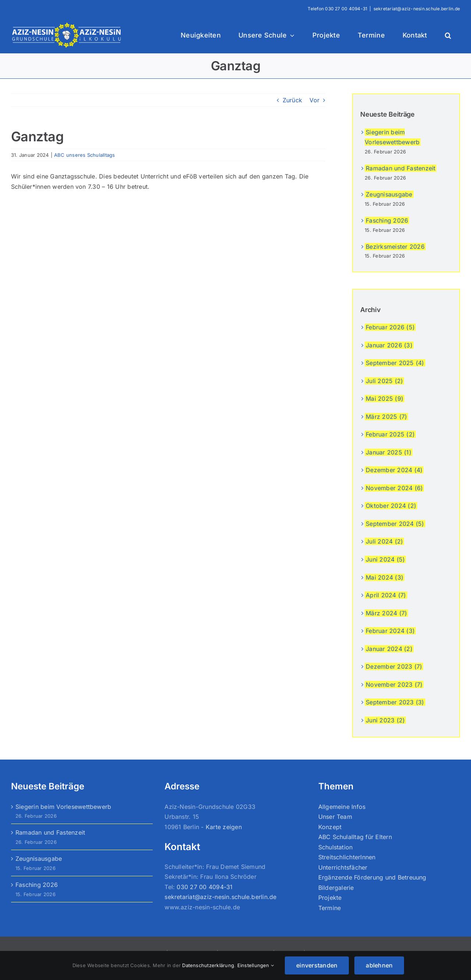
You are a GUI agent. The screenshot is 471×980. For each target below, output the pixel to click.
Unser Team (335, 817)
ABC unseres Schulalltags (85, 155)
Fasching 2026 (387, 220)
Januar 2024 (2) (389, 649)
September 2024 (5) (395, 524)
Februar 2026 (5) (390, 327)
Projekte (330, 898)
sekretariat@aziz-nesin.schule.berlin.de (417, 9)
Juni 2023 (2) (385, 720)
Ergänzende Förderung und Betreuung (372, 877)
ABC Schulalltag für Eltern (355, 837)
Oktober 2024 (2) (391, 506)
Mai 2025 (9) (385, 399)
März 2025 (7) (386, 417)
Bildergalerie (336, 888)
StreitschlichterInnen (347, 857)
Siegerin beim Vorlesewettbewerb (63, 807)
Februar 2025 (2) (390, 434)
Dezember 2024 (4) (394, 470)
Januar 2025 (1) (389, 452)
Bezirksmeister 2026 (395, 247)
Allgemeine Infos (342, 807)
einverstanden (317, 965)
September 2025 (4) (395, 363)
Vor (314, 100)
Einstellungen (256, 965)
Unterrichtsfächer (343, 867)
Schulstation (336, 847)
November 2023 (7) (394, 684)
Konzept (330, 827)
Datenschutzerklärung (208, 965)
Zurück (292, 100)
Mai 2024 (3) (385, 577)
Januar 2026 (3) (389, 345)
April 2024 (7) (386, 595)
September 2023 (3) (395, 702)
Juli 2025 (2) (384, 381)
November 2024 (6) (394, 488)
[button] (448, 35)
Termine (330, 908)
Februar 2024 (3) (390, 631)
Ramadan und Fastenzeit (401, 168)
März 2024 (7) (386, 613)
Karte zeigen (224, 827)
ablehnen (379, 965)
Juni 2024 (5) (385, 559)
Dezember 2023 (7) (394, 666)
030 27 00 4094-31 (346, 9)
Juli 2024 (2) (384, 541)
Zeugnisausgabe (389, 194)
